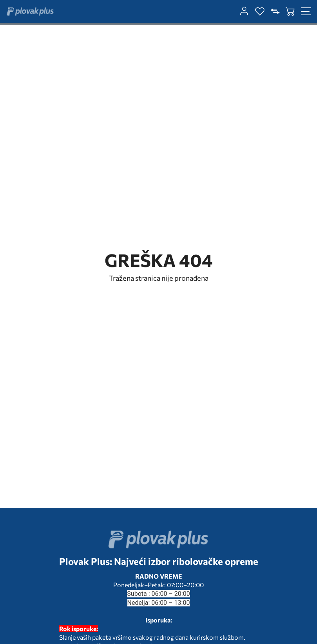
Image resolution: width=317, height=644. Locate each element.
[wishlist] (260, 11)
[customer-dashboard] (244, 11)
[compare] (275, 11)
